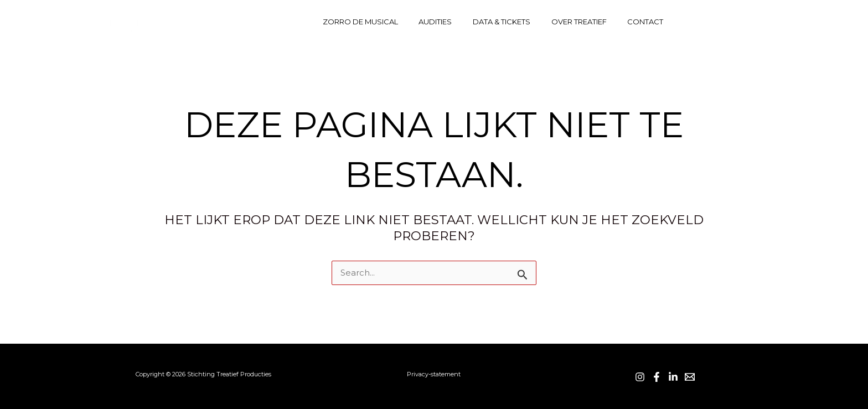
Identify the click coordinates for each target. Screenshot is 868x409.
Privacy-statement (434, 374)
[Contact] (761, 22)
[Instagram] (690, 22)
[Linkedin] (737, 22)
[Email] (690, 377)
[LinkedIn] (673, 377)
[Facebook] (714, 22)
